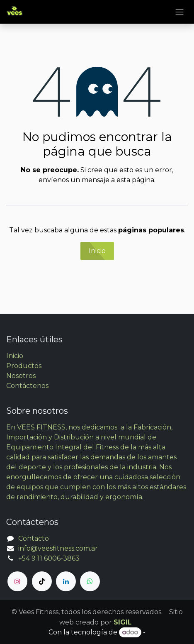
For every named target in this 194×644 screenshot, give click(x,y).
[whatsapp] (90, 581)
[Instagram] (17, 581)
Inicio (97, 251)
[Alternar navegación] (179, 12)
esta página (135, 180)
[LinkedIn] (66, 581)
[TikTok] (42, 581)
